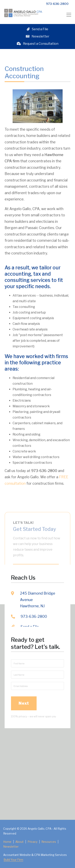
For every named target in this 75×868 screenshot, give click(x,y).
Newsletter (38, 36)
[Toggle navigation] (69, 15)
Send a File (37, 29)
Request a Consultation (38, 44)
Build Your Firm (13, 860)
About (19, 842)
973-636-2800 (57, 4)
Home (7, 842)
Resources (49, 842)
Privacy (32, 842)
